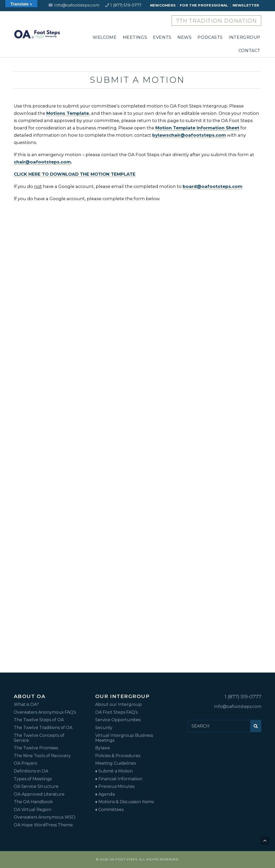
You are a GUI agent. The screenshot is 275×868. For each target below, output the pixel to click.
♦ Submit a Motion (114, 771)
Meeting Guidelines (116, 763)
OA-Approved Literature (39, 794)
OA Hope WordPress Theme (43, 825)
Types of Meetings (33, 779)
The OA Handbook (33, 802)
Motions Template (68, 113)
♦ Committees (109, 810)
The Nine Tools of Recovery (42, 756)
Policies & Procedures (118, 756)
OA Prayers (25, 763)
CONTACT (250, 51)
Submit (257, 728)
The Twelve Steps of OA (39, 720)
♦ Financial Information (119, 779)
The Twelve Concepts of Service (39, 738)
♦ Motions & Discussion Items (124, 802)
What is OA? (26, 704)
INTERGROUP (245, 37)
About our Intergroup (119, 704)
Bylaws (103, 748)
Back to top (265, 841)
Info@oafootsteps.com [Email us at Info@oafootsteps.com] (77, 5)
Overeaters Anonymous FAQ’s (45, 712)
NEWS (184, 37)
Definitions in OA (31, 771)
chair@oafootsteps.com (42, 162)
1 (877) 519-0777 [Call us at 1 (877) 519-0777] (126, 5)
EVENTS (162, 37)
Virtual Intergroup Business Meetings (124, 738)
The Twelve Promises (36, 748)
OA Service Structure (36, 786)
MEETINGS (135, 37)
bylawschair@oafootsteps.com (189, 135)
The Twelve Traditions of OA (43, 728)
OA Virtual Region (33, 810)
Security (104, 728)
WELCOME (105, 37)
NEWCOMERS (163, 5)
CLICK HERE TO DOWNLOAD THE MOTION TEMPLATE (75, 174)
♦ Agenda (105, 794)
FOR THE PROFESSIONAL (204, 5)
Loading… (138, 433)
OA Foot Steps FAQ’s (116, 712)
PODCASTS (210, 37)
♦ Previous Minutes (115, 786)
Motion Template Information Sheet (197, 128)
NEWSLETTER (246, 5)
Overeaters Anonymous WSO (45, 817)
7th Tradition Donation (216, 21)
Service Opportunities (118, 720)
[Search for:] (219, 726)
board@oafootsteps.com (212, 186)
